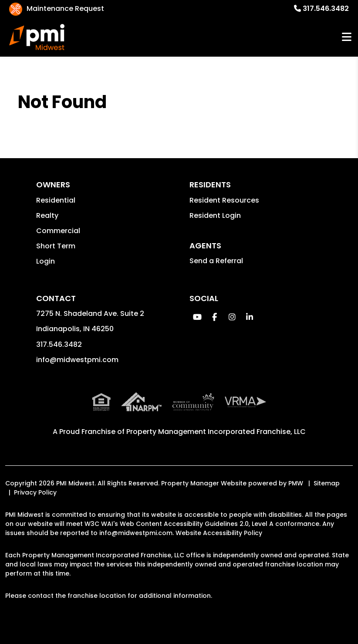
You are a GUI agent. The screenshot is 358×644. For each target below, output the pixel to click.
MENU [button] (347, 37)
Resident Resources (224, 200)
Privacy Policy (35, 492)
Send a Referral (216, 261)
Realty (47, 215)
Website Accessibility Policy (219, 533)
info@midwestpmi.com (77, 360)
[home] (37, 37)
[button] (197, 317)
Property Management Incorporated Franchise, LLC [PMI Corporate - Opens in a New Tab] (216, 432)
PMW (296, 483)
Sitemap (327, 483)
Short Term (56, 246)
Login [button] (46, 261)
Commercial (58, 231)
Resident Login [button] (215, 215)
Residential (56, 200)
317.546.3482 (326, 8)
